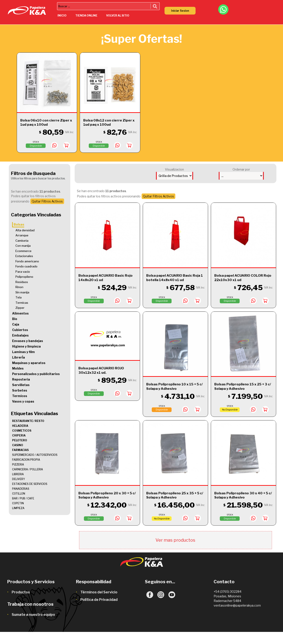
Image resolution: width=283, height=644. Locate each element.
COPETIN (18, 503)
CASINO (18, 445)
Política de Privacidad (99, 600)
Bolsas (19, 224)
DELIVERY (18, 479)
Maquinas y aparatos (29, 363)
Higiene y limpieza (26, 346)
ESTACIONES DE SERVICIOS (30, 484)
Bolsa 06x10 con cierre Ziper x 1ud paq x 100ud (46, 123)
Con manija (23, 246)
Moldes (18, 368)
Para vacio (23, 272)
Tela (18, 297)
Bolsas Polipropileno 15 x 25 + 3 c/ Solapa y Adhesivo (243, 386)
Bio (15, 319)
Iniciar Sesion (180, 11)
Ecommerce (23, 251)
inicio (62, 16)
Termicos (20, 396)
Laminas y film (23, 352)
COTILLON (19, 494)
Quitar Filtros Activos (47, 201)
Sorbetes (20, 390)
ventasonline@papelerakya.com (237, 605)
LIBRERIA (18, 474)
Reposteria (21, 379)
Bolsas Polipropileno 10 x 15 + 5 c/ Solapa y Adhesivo (174, 386)
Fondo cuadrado (26, 266)
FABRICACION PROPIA (26, 460)
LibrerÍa (18, 357)
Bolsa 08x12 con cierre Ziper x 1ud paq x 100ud (109, 123)
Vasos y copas (23, 401)
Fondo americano (27, 261)
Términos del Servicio (99, 592)
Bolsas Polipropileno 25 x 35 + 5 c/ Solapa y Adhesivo (175, 495)
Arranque (22, 235)
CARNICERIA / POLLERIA (28, 469)
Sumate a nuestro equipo (33, 615)
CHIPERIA (19, 435)
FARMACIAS (20, 450)
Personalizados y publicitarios (36, 374)
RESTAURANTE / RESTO (28, 421)
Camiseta (22, 241)
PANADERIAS (21, 489)
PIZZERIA (18, 465)
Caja (16, 324)
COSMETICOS (22, 431)
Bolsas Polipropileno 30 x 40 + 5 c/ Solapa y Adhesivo (243, 495)
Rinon (19, 287)
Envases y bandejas (28, 341)
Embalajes (20, 335)
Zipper (20, 308)
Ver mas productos (175, 540)
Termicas (22, 303)
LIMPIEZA (18, 508)
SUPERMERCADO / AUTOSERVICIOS (35, 455)
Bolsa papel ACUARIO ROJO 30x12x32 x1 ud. (101, 370)
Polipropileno (24, 277)
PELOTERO (20, 440)
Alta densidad (25, 230)
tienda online (86, 16)
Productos (21, 592)
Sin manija (22, 292)
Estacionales (24, 256)
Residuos (22, 282)
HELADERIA (20, 426)
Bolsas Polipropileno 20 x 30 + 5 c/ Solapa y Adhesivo (107, 495)
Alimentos (20, 313)
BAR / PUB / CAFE (23, 498)
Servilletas (21, 385)
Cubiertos (20, 330)
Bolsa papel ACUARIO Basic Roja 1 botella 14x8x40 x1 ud (175, 278)
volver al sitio (118, 16)
